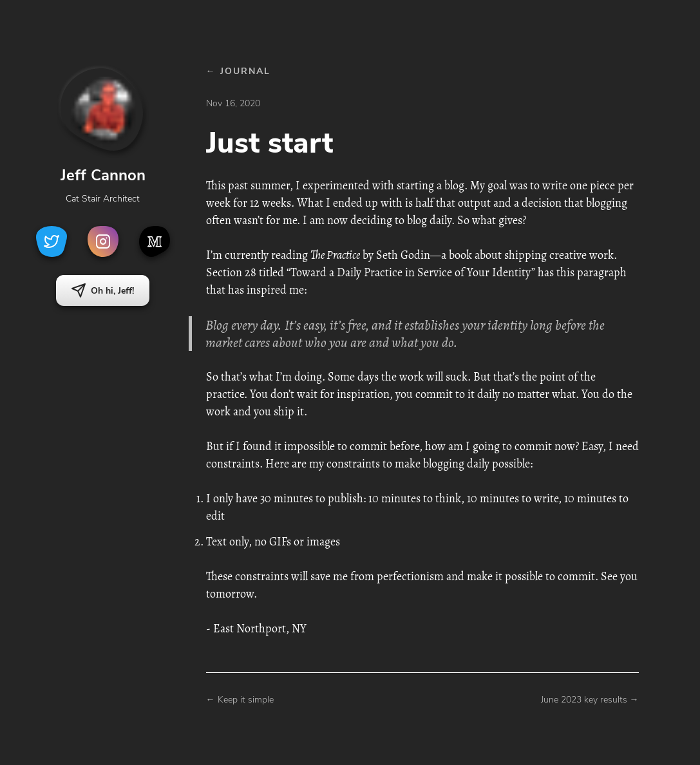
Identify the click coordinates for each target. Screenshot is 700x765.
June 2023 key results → (590, 700)
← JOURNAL (238, 71)
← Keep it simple (240, 700)
